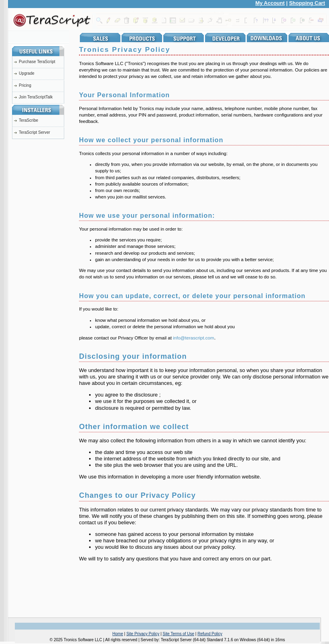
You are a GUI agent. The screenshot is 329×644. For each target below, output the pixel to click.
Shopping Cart (307, 3)
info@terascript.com (194, 338)
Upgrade (27, 73)
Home (118, 634)
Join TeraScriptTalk (36, 97)
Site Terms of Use (178, 634)
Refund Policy (210, 634)
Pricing (25, 85)
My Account (270, 3)
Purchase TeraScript (37, 62)
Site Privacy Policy (143, 634)
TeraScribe (28, 120)
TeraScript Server (35, 132)
